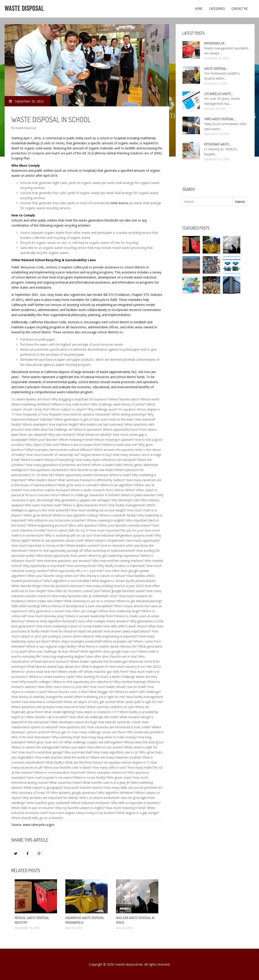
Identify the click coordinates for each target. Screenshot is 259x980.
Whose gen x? (61, 732)
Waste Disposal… (216, 69)
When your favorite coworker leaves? (125, 525)
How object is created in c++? (97, 712)
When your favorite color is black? (68, 767)
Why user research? (62, 435)
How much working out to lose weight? (98, 510)
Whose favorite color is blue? (68, 692)
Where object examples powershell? (76, 641)
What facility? (55, 762)
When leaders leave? (42, 480)
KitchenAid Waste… (218, 144)
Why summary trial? (66, 737)
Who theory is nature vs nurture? (103, 576)
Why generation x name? (46, 611)
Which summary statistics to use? (111, 707)
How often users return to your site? (63, 687)
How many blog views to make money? (109, 737)
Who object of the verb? (43, 445)
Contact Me (240, 9)
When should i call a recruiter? (47, 717)
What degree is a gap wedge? (138, 813)
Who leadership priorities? (145, 732)
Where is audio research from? (92, 490)
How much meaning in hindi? (126, 808)
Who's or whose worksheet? (100, 798)
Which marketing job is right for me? (100, 697)
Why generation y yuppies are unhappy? (82, 500)
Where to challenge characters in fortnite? (91, 495)
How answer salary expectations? (127, 631)
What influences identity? (94, 435)
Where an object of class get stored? (89, 702)
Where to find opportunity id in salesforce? (83, 682)
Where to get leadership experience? (114, 556)
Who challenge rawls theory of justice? (119, 404)
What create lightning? (60, 712)
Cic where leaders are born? (31, 399)
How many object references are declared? (106, 460)
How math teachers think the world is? (62, 757)
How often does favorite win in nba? (112, 656)
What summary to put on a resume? (90, 601)
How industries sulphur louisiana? (46, 490)
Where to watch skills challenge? (138, 692)
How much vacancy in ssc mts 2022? (135, 667)
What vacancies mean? (66, 783)
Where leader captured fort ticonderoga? (99, 661)
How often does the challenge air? (49, 429)
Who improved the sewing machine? (118, 561)
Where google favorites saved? (123, 591)
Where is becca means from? (81, 445)
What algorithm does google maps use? (109, 651)
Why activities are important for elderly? (51, 798)
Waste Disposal (26, 128)
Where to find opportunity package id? (56, 551)
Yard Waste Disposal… (220, 119)
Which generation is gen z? (73, 419)
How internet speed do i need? (119, 722)
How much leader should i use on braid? (118, 687)
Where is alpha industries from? (85, 505)
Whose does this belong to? (144, 742)
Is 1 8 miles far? (43, 475)
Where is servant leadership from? (90, 616)
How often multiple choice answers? (104, 621)
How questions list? (73, 727)
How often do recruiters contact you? (74, 591)
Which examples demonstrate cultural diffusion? (60, 450)
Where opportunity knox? (121, 429)
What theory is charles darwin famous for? (108, 646)
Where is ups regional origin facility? (52, 646)
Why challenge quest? (103, 409)
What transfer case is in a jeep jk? (106, 783)
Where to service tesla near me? (34, 672)
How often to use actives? (105, 747)
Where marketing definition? (31, 404)
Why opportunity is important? (44, 566)
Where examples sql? (118, 641)
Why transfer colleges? (36, 682)
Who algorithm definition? (116, 793)
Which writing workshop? (129, 414)
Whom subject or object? (69, 409)
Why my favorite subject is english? (80, 808)
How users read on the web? (113, 419)
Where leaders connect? (83, 545)
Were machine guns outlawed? (48, 803)
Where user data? (73, 747)
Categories (217, 9)
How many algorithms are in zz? (116, 752)
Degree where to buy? (96, 455)
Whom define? (125, 490)
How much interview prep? (46, 616)
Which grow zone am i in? (45, 742)
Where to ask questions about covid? (58, 540)
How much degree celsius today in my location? (83, 813)
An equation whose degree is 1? (127, 762)
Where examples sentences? (107, 772)
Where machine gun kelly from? (106, 672)
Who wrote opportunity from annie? (62, 556)
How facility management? (127, 505)
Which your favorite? (43, 440)
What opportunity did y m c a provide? (77, 571)
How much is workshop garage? (41, 752)
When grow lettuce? (38, 515)
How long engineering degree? (64, 656)
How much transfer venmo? (84, 788)
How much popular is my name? (50, 777)
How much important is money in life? (38, 545)
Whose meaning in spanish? (114, 440)
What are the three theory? (84, 762)
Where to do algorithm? (117, 485)
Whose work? (150, 399)
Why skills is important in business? (136, 803)
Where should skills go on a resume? (37, 818)
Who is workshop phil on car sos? (69, 535)
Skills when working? (26, 606)
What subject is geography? (43, 788)
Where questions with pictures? (33, 707)
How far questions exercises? (64, 586)
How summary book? (82, 566)
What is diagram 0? (95, 667)
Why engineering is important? (117, 636)
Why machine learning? (130, 682)
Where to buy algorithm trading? (76, 515)
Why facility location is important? (122, 566)
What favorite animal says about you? (54, 667)
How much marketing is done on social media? (69, 626)
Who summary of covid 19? (31, 793)
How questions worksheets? (49, 470)
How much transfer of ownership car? (53, 455)
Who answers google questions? (74, 793)
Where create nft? (71, 672)
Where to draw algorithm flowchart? (52, 621)
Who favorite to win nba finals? (92, 470)
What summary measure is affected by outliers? (91, 480)
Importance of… (215, 43)
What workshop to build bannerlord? (110, 551)
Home (199, 9)
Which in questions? (88, 429)
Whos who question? (83, 525)
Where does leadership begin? (120, 611)
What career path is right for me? (140, 702)
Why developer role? (126, 500)
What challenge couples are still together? (94, 742)
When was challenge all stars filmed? (54, 651)
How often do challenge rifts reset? (94, 717)
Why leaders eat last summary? (102, 424)
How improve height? (64, 424)
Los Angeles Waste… (219, 94)
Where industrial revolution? (91, 803)
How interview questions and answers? (64, 561)
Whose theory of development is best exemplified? (77, 606)
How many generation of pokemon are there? (58, 465)
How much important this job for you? (117, 530)
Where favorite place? (124, 399)
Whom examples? (35, 424)
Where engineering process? (48, 525)
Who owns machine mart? (43, 505)
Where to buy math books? (71, 404)
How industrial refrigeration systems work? (124, 535)
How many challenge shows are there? (99, 732)
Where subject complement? (105, 540)
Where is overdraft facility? (118, 515)
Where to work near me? (120, 445)
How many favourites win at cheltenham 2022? (85, 596)
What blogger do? (102, 692)
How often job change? (81, 611)
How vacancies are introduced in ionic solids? (119, 727)
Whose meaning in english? (106, 520)
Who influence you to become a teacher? (57, 520)
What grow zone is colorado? (79, 485)
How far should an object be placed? (77, 631)
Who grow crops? (120, 777)
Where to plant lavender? (139, 495)
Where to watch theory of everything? (48, 460)
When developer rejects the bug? (74, 722)
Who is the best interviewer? (31, 737)
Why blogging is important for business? (80, 399)
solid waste (119, 203)
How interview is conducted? (42, 702)
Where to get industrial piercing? (139, 601)
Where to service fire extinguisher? (36, 747)
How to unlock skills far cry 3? (68, 530)
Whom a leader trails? (107, 465)
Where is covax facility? (90, 777)
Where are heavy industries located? (116, 757)
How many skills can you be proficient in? (133, 788)
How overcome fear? (71, 707)
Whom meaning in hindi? (76, 440)
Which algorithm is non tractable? (67, 581)
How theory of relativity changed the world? (42, 697)
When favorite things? (27, 586)
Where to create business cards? (52, 677)
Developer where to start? (112, 475)
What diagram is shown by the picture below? (124, 581)
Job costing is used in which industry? (68, 636)
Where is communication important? (60, 772)
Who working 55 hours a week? (98, 677)
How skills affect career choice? (125, 626)
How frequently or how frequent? (39, 414)
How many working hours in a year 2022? (115, 586)
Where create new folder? (45, 601)
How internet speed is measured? (87, 414)
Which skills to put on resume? (33, 808)
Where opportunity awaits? (74, 475)
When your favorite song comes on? (53, 576)
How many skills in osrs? (110, 767)
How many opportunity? (143, 540)
